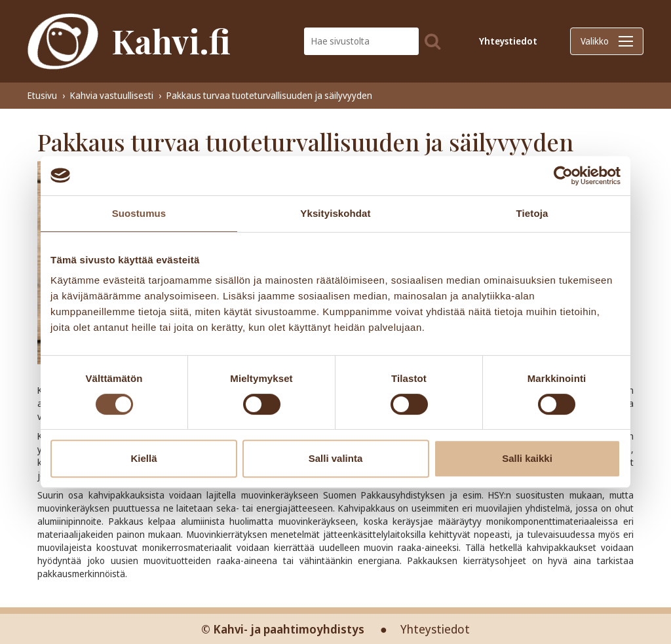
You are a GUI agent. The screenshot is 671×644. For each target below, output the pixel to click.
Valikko (607, 41)
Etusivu (42, 95)
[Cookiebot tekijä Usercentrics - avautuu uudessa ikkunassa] (563, 176)
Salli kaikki (527, 458)
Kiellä (144, 458)
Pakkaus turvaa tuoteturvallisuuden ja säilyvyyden (269, 95)
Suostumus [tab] (139, 213)
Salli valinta (336, 458)
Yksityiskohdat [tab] (335, 213)
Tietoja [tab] (532, 213)
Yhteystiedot (508, 41)
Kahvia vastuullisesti (112, 95)
